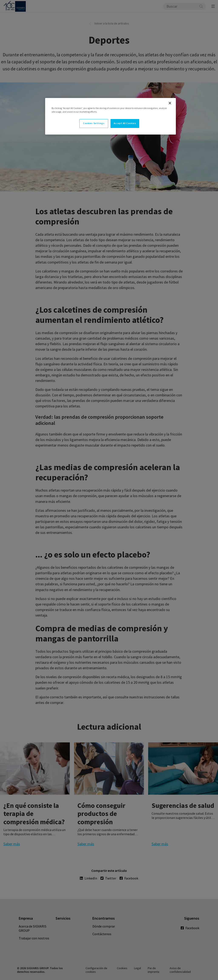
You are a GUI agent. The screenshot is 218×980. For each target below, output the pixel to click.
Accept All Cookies (125, 123)
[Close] (170, 103)
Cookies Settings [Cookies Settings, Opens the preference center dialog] (94, 123)
